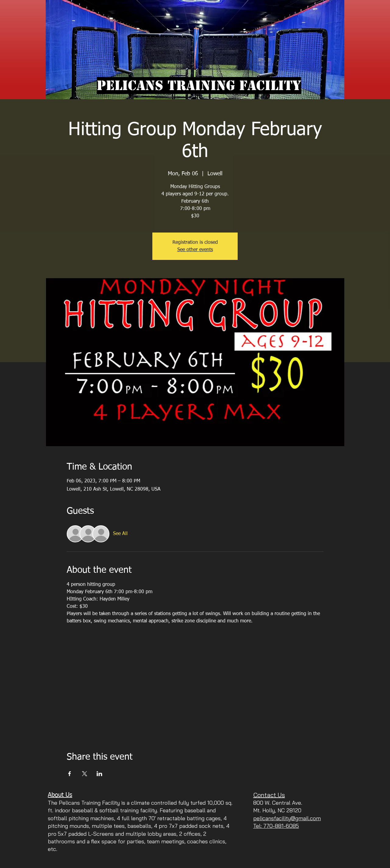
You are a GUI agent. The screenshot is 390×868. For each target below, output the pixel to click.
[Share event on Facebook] (70, 774)
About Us (60, 795)
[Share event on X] (85, 774)
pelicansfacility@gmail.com (287, 818)
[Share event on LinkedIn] (99, 774)
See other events (195, 250)
